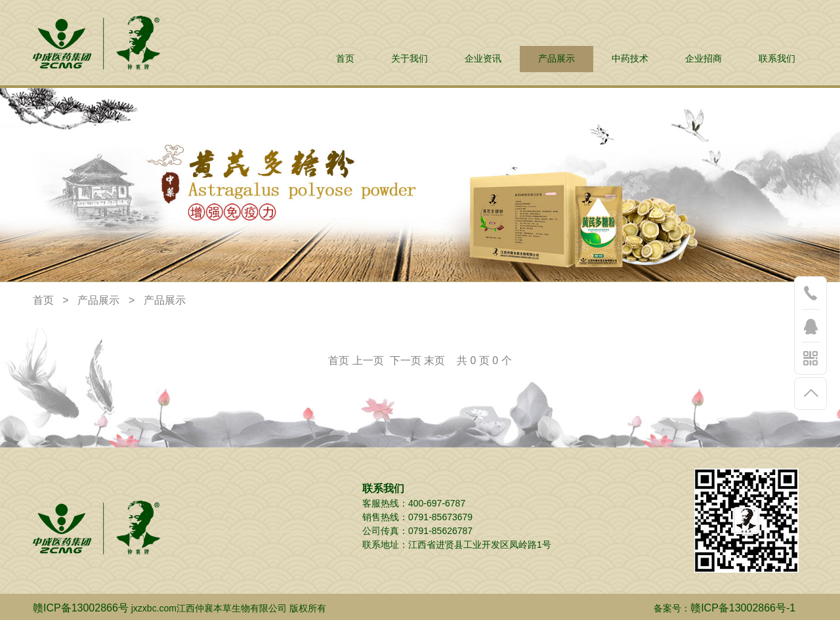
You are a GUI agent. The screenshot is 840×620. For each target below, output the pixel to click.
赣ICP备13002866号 (81, 608)
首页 (345, 59)
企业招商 (703, 59)
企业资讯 (483, 59)
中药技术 (630, 59)
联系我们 (777, 59)
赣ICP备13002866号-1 (743, 608)
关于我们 (409, 59)
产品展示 (556, 59)
